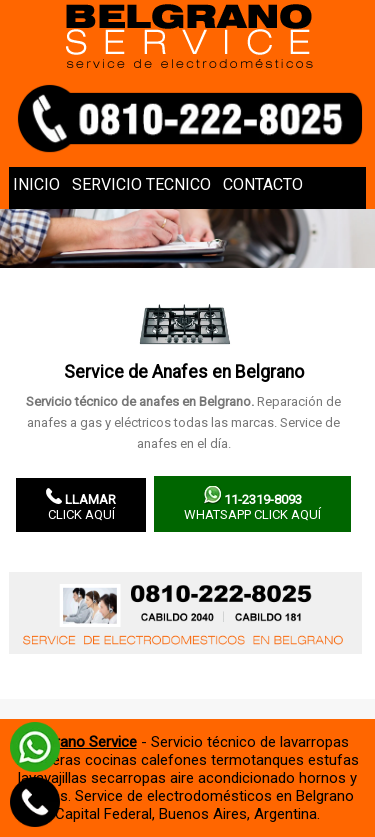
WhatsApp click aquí (252, 504)
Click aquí (81, 505)
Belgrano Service (82, 742)
